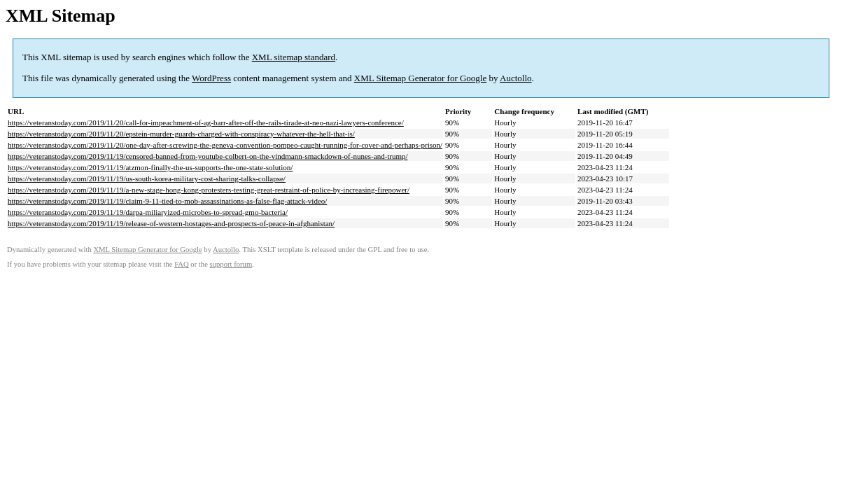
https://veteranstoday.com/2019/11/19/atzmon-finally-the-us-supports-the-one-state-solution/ (150, 167)
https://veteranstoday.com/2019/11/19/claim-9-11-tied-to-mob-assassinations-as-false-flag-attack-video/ (167, 201)
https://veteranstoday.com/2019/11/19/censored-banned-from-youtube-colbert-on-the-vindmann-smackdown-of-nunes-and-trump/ (208, 156)
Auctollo (516, 78)
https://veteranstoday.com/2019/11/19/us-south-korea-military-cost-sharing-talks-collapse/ (147, 178)
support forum (231, 264)
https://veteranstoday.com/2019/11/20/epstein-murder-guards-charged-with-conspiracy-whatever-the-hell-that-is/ (181, 134)
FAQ (182, 264)
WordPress (211, 78)
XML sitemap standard (294, 57)
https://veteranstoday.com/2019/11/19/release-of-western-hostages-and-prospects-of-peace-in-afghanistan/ (171, 223)
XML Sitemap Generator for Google (420, 78)
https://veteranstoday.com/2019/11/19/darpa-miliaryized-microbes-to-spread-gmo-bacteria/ (148, 212)
